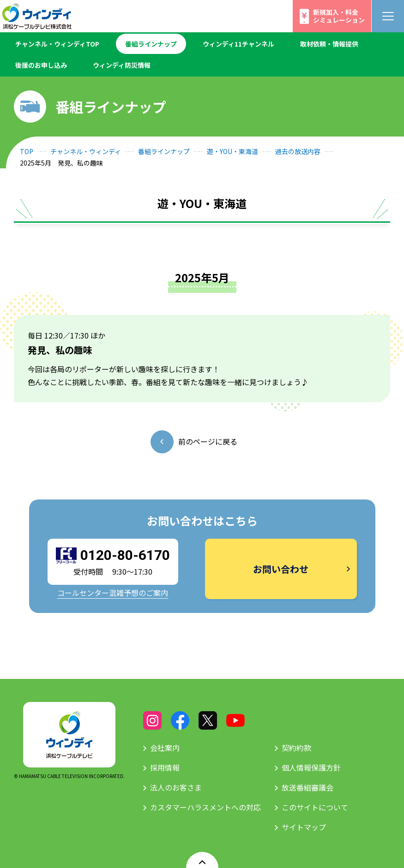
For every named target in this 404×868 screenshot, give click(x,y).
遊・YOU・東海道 (232, 151)
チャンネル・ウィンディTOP (57, 44)
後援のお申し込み (41, 65)
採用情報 (165, 767)
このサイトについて (315, 807)
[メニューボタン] (388, 16)
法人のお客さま (176, 787)
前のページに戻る (208, 441)
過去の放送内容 (298, 151)
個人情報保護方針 (311, 767)
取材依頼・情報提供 (329, 44)
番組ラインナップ (151, 44)
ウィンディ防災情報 (122, 65)
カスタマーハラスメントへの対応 (205, 807)
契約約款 (296, 748)
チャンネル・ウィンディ (86, 151)
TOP (27, 151)
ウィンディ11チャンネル (238, 44)
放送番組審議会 (308, 787)
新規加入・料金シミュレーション (339, 16)
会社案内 (165, 748)
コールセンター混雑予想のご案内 (113, 593)
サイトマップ (304, 827)
